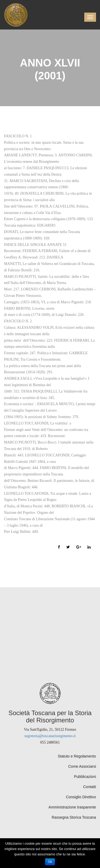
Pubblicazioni (85, 777)
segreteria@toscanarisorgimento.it (50, 736)
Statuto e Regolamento (77, 756)
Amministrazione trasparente (72, 807)
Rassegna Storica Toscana (74, 817)
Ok (50, 862)
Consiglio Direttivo (81, 797)
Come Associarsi (82, 766)
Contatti (90, 787)
